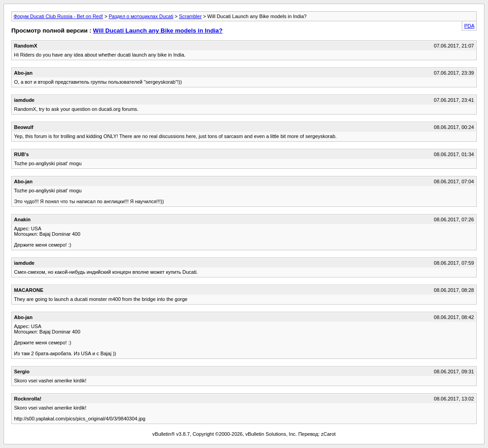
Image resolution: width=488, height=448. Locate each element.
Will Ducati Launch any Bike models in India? (158, 31)
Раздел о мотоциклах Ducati (141, 16)
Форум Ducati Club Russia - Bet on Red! (58, 16)
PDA (469, 26)
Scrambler (190, 16)
